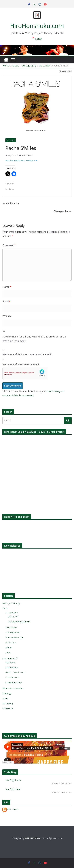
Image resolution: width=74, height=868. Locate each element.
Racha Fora (11, 203)
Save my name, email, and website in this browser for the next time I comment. (34, 339)
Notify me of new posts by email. (21, 364)
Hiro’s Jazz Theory (11, 603)
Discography (63, 211)
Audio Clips (11, 642)
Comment (9, 245)
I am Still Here (12, 789)
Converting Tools (14, 682)
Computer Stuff (10, 658)
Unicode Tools (12, 677)
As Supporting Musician (20, 622)
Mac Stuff (10, 662)
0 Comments (26, 155)
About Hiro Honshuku (13, 688)
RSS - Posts (10, 809)
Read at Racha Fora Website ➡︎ (21, 160)
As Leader (11, 140)
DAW (8, 652)
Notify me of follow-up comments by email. (27, 354)
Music (5, 608)
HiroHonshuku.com (37, 26)
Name (7, 287)
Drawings (7, 693)
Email (6, 301)
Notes (5, 698)
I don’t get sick (13, 780)
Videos (9, 647)
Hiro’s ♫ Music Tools (15, 672)
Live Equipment (13, 632)
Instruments (11, 627)
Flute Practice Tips (14, 637)
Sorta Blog (8, 703)
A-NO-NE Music (33, 838)
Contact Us (8, 708)
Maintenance (12, 667)
